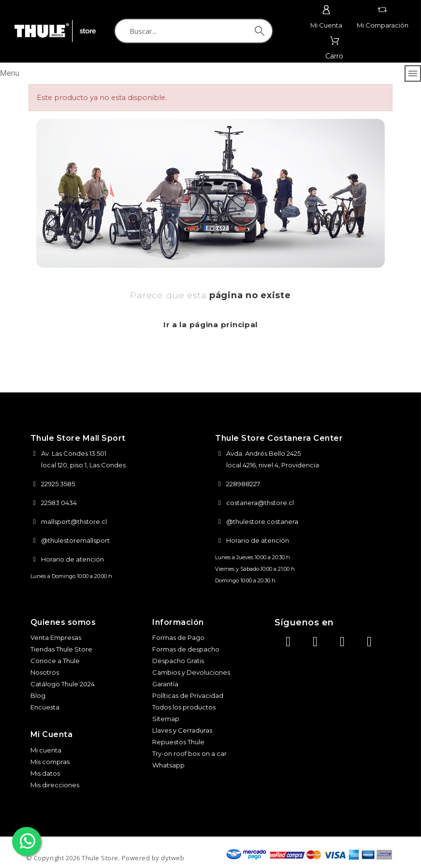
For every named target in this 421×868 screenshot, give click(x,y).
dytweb (173, 858)
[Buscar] (194, 31)
